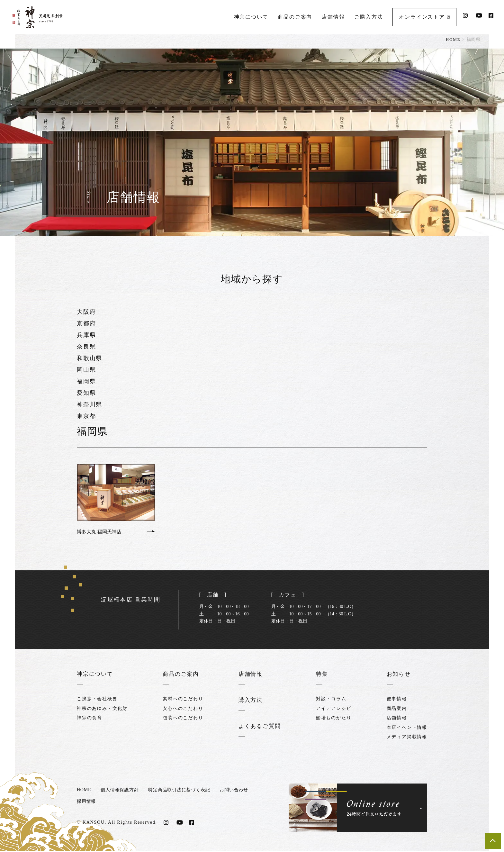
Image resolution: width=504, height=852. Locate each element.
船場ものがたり (334, 719)
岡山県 (86, 370)
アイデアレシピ (334, 709)
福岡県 (86, 381)
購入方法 (250, 701)
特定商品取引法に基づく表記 (185, 791)
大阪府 (86, 312)
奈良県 (86, 347)
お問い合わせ (243, 791)
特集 (323, 675)
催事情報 (397, 700)
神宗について (251, 15)
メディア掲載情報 (407, 737)
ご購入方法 (368, 15)
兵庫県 (86, 335)
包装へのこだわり (182, 719)
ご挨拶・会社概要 (97, 700)
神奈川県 (90, 404)
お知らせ (399, 675)
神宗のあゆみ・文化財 (102, 709)
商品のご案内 (295, 15)
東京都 (86, 416)
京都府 (86, 323)
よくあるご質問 (260, 727)
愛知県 (86, 393)
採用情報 (87, 802)
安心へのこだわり (182, 709)
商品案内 (397, 709)
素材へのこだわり (182, 700)
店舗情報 (333, 15)
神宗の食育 (90, 719)
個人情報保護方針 (122, 791)
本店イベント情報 (407, 728)
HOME (453, 39)
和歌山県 (90, 358)
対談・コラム (332, 700)
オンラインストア (424, 15)
